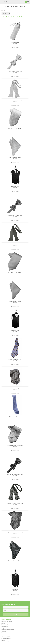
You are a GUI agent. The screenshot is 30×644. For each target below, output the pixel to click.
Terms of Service (5, 625)
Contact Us (4, 631)
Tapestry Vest (15, 590)
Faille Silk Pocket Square (15, 158)
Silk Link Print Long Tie (15, 388)
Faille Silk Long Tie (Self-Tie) (15, 129)
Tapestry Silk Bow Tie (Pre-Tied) (15, 474)
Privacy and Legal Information (8, 630)
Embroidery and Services (7, 622)
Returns (3, 633)
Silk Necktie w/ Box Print (15, 417)
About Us (3, 623)
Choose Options (15, 48)
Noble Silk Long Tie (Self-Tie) (15, 273)
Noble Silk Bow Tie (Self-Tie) (15, 244)
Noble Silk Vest (15, 330)
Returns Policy (5, 626)
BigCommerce (10, 642)
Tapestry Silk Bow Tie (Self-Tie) (15, 503)
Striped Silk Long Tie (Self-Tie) (15, 446)
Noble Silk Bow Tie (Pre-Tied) (15, 215)
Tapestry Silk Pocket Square (15, 561)
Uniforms (15, 6)
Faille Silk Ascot (15, 42)
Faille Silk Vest (15, 186)
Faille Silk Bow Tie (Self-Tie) (15, 100)
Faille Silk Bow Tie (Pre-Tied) (15, 71)
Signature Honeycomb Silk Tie (15, 359)
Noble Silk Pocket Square (15, 302)
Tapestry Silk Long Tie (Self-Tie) (15, 532)
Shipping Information (6, 628)
